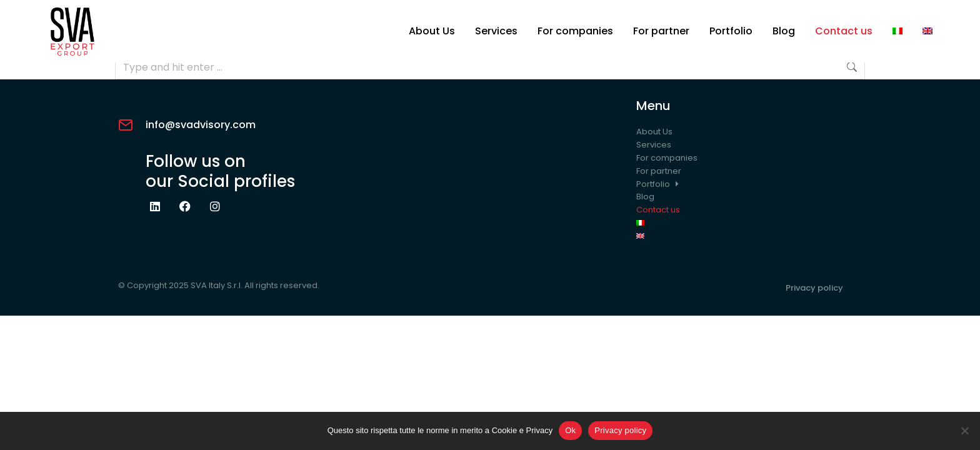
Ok (570, 430)
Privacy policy (814, 288)
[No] (964, 431)
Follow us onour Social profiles (220, 171)
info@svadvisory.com (201, 125)
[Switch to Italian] (897, 31)
